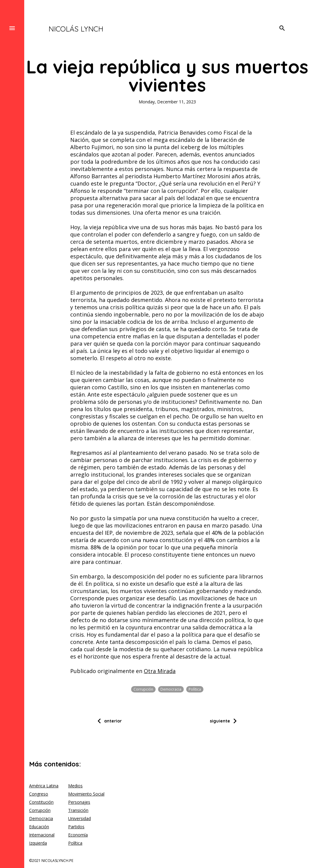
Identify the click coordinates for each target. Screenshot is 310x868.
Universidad (79, 818)
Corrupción (143, 689)
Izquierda (38, 843)
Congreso (39, 794)
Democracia (171, 689)
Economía (78, 835)
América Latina (44, 786)
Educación (39, 827)
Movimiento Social (86, 794)
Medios (75, 786)
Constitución (41, 802)
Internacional (42, 835)
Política (195, 689)
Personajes (79, 802)
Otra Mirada (160, 671)
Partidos (76, 827)
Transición (78, 810)
